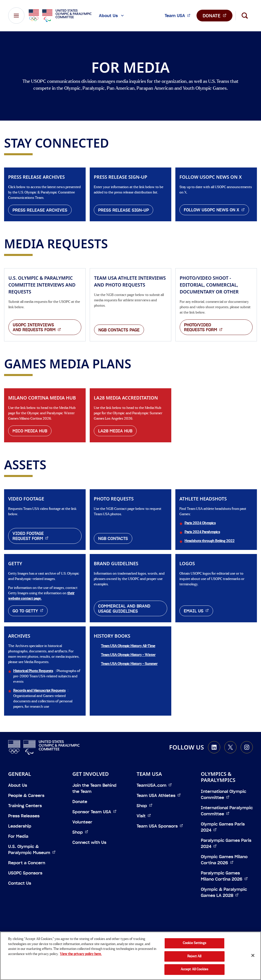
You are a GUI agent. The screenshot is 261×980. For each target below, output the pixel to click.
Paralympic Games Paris (227, 843)
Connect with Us (89, 842)
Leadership (20, 826)
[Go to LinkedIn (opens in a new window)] (214, 747)
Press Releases (24, 816)
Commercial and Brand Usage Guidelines (124, 608)
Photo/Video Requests (218, 327)
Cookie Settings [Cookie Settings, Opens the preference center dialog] (194, 943)
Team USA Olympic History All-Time (128, 646)
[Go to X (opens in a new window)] (230, 747)
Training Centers (25, 806)
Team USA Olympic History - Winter (128, 655)
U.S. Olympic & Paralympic (34, 849)
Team (179, 15)
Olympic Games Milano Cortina (227, 860)
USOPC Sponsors (25, 873)
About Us (112, 15)
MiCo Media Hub (30, 431)
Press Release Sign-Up (123, 210)
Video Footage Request (47, 536)
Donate (80, 802)
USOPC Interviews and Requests (47, 327)
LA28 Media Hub (115, 431)
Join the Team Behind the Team (94, 788)
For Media (18, 836)
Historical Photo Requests (33, 671)
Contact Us (20, 883)
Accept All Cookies (194, 969)
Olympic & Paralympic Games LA (227, 892)
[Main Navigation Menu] (16, 16)
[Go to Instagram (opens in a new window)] (247, 747)
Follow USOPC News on (216, 210)
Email (198, 611)
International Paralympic (227, 811)
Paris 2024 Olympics (200, 523)
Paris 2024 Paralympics (202, 532)
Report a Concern (27, 863)
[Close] (253, 956)
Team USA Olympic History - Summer (129, 664)
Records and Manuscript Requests (39, 691)
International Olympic (227, 794)
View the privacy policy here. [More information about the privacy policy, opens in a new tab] (81, 954)
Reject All (194, 956)
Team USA (159, 795)
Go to (30, 611)
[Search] (245, 16)
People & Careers (26, 795)
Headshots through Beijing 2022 (210, 541)
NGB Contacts (113, 538)
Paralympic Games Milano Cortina (227, 876)
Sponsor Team (94, 812)
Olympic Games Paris (227, 827)
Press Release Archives (40, 210)
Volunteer (82, 822)
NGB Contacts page (119, 330)
